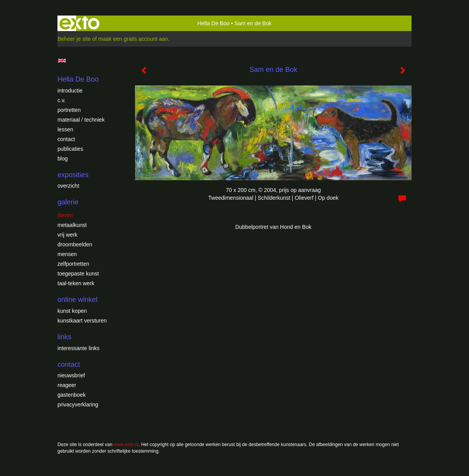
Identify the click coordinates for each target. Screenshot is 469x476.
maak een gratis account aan (133, 39)
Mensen (67, 254)
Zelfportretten (73, 264)
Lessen (65, 129)
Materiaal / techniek (81, 120)
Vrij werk (67, 235)
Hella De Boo (214, 23)
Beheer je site (74, 39)
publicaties (70, 149)
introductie (70, 91)
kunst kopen (72, 311)
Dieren (65, 215)
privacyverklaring (78, 405)
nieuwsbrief (71, 375)
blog (63, 159)
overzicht (68, 186)
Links (64, 337)
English (62, 61)
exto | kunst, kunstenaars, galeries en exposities (79, 23)
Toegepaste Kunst (78, 274)
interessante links (78, 348)
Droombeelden (75, 244)
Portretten (69, 110)
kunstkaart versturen (82, 321)
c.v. (62, 100)
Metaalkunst (72, 225)
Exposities (73, 175)
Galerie (68, 202)
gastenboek (71, 395)
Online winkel (77, 300)
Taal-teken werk (76, 283)
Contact (66, 139)
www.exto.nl (126, 445)
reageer (67, 385)
